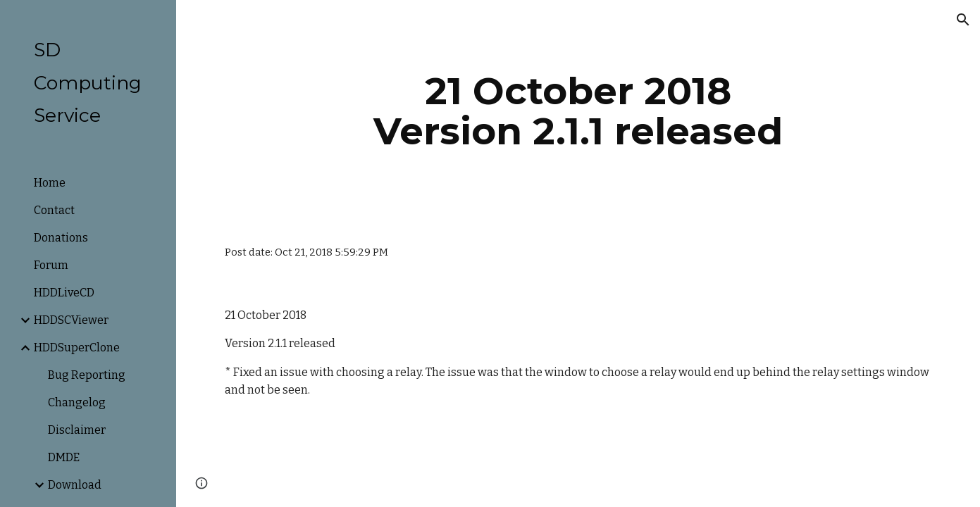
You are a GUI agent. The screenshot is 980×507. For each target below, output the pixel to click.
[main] (578, 111)
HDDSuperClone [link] (77, 348)
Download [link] (75, 485)
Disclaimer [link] (77, 430)
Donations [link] (61, 238)
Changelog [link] (77, 402)
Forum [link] (51, 265)
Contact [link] (54, 210)
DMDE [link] (64, 457)
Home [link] (50, 183)
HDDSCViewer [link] (71, 320)
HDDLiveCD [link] (64, 293)
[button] (963, 20)
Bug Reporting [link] (87, 375)
